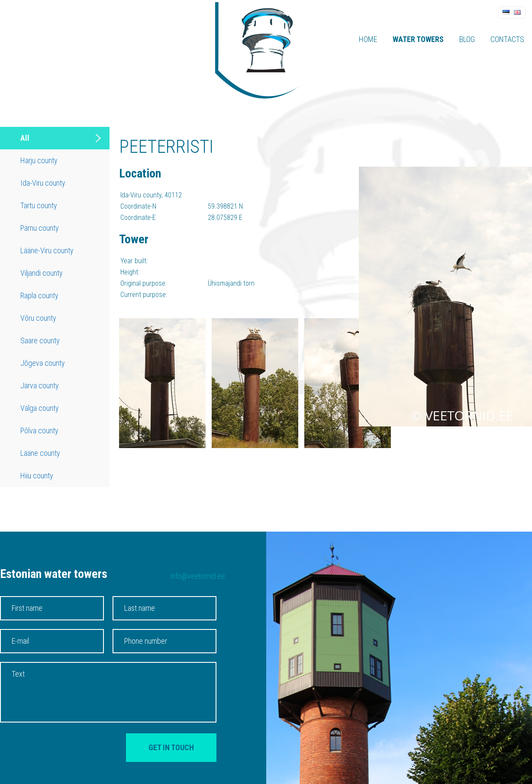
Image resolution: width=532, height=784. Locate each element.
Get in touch (171, 747)
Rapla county (39, 295)
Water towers (418, 39)
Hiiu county (37, 476)
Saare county (40, 340)
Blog (467, 39)
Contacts (507, 39)
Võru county (38, 318)
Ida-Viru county (43, 183)
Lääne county (40, 453)
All (25, 138)
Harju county (39, 160)
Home (368, 39)
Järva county (40, 386)
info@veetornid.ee (198, 576)
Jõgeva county (43, 363)
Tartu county (39, 205)
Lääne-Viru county (47, 250)
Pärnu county (40, 228)
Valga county (40, 408)
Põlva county (39, 431)
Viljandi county (42, 273)
